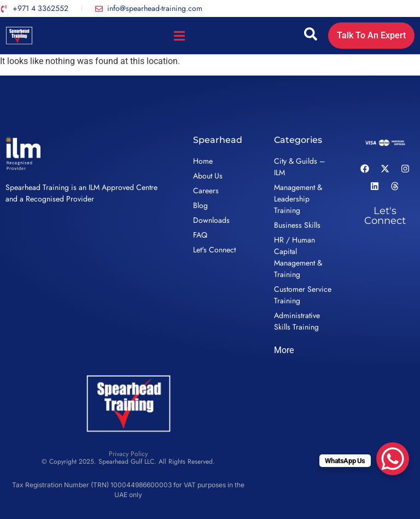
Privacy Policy (128, 454)
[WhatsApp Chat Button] (393, 459)
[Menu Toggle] (179, 36)
